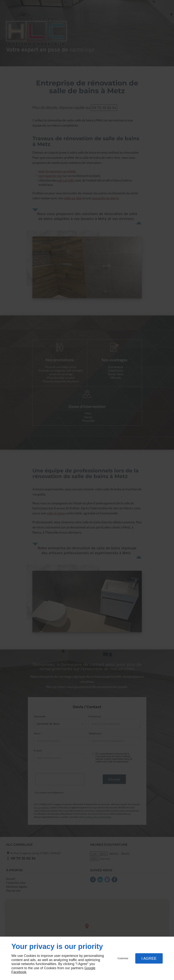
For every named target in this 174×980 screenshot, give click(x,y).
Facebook (19, 972)
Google (90, 968)
